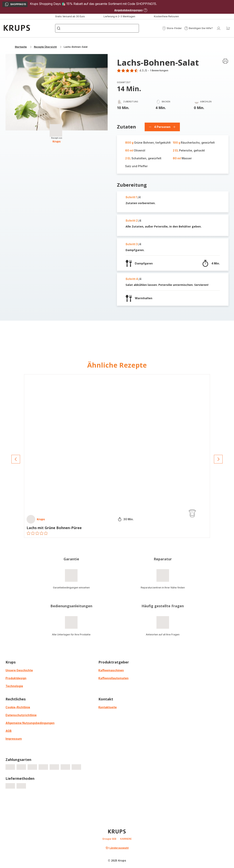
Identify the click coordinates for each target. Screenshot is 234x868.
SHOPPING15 (15, 5)
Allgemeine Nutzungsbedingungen (30, 723)
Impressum (14, 739)
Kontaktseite (108, 707)
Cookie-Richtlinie (18, 707)
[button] (172, 28)
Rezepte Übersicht (45, 47)
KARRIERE (126, 839)
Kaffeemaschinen (111, 670)
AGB (9, 731)
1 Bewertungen (159, 70)
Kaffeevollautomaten (113, 678)
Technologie (14, 686)
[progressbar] (56, 130)
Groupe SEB (109, 839)
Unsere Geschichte (19, 670)
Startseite (21, 47)
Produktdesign (16, 678)
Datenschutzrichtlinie (21, 715)
